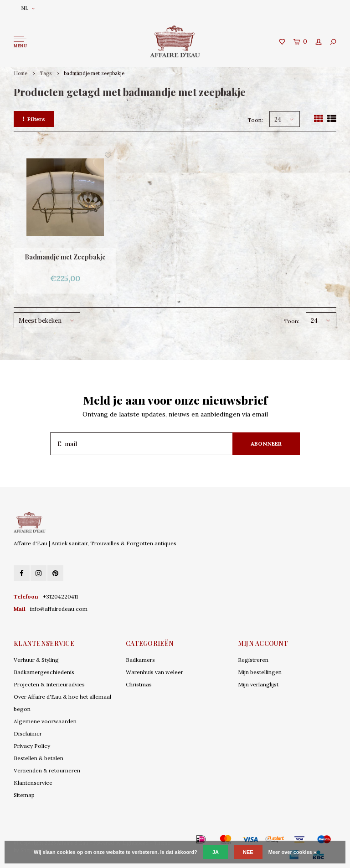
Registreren (253, 660)
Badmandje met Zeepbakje (65, 257)
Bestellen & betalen (39, 758)
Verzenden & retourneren (47, 770)
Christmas (139, 684)
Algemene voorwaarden (45, 721)
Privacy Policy (32, 746)
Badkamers (140, 660)
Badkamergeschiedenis (44, 672)
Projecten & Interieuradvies (49, 684)
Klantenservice (33, 783)
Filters (34, 119)
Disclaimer (28, 733)
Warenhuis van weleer (154, 672)
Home (21, 73)
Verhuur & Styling (36, 660)
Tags (46, 73)
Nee (248, 852)
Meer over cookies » (292, 852)
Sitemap (24, 795)
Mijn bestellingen (260, 672)
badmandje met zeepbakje (94, 73)
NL (28, 8)
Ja (216, 852)
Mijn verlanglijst (258, 684)
